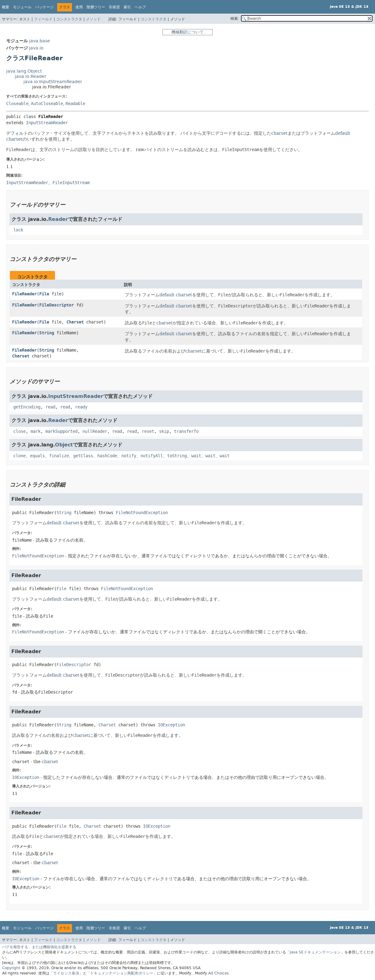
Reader (58, 219)
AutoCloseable (47, 104)
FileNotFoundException (142, 513)
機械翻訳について (187, 32)
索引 (127, 7)
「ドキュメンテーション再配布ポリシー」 (122, 973)
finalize (59, 456)
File (44, 294)
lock (18, 230)
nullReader (95, 431)
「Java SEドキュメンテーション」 (315, 952)
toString (177, 456)
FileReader (24, 294)
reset (148, 431)
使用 (79, 7)
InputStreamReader (47, 123)
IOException (171, 725)
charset (279, 133)
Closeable (17, 104)
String (47, 333)
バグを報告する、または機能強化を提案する (39, 947)
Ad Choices (218, 973)
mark (36, 431)
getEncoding (27, 407)
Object (64, 445)
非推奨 (114, 7)
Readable (75, 104)
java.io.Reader (31, 76)
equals (37, 456)
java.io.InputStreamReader (53, 82)
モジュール (22, 7)
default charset (176, 295)
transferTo (186, 431)
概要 (6, 7)
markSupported (61, 431)
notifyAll (152, 456)
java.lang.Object (24, 71)
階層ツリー (96, 7)
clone (19, 456)
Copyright (11, 968)
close (19, 431)
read (50, 407)
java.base (40, 41)
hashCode (107, 456)
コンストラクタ (69, 19)
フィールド (43, 19)
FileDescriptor (57, 305)
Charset (75, 322)
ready (81, 407)
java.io (36, 48)
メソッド (93, 19)
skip (164, 431)
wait (196, 456)
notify (129, 456)
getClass (83, 456)
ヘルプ (140, 7)
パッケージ (44, 7)
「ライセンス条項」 (66, 973)
